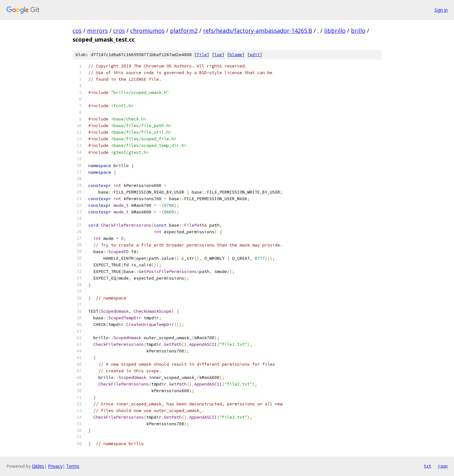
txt (428, 466)
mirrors (97, 31)
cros (119, 31)
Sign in (441, 10)
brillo (358, 31)
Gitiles (38, 466)
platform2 (184, 31)
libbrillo (335, 31)
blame (236, 55)
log (218, 55)
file (202, 55)
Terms (73, 466)
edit (255, 55)
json (443, 466)
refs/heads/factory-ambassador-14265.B (258, 31)
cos (77, 31)
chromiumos (147, 31)
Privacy (55, 466)
